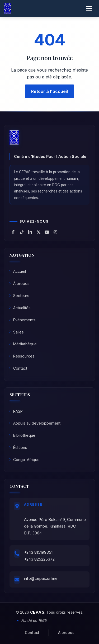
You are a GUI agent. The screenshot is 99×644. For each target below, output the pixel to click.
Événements (22, 320)
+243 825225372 (39, 559)
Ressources (22, 356)
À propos (19, 283)
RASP (16, 411)
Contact (18, 368)
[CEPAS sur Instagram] (55, 232)
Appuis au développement (35, 423)
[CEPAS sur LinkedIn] (30, 232)
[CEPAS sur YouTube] (47, 232)
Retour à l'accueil (49, 91)
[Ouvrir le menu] (89, 8)
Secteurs (19, 296)
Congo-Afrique (24, 460)
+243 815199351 (38, 552)
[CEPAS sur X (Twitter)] (39, 232)
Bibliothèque (22, 435)
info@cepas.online (41, 578)
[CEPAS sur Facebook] (13, 232)
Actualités (20, 308)
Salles (16, 332)
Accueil (17, 271)
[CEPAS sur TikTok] (22, 232)
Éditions (18, 447)
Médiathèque (23, 344)
